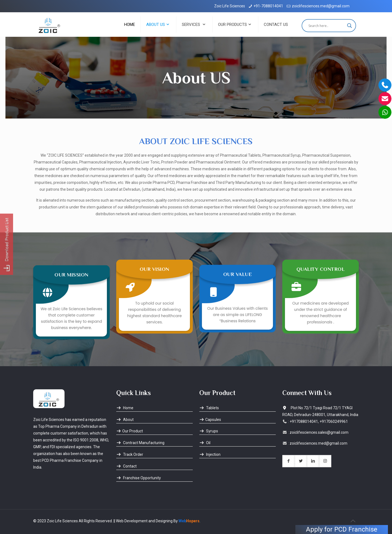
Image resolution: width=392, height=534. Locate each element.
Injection (210, 454)
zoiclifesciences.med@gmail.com (321, 6)
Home (125, 408)
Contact (126, 466)
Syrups (209, 431)
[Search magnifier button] (350, 26)
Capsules (210, 420)
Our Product (130, 431)
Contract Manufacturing (140, 443)
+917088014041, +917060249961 (319, 421)
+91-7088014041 (268, 6)
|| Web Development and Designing (143, 521)
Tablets (209, 408)
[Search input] (326, 26)
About (125, 420)
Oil (205, 443)
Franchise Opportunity (139, 478)
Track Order (130, 454)
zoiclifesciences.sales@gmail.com (319, 432)
